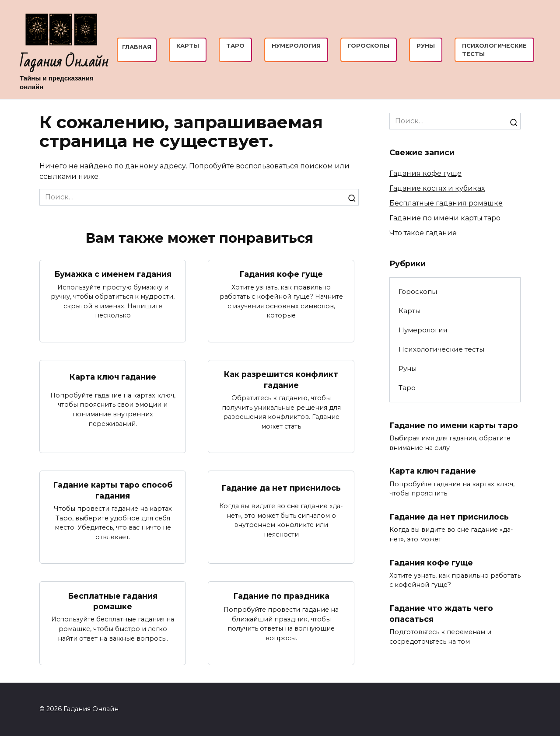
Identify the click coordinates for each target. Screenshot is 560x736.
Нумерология (296, 46)
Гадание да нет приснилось (281, 488)
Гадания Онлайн (64, 62)
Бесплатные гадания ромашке (113, 601)
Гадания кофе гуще (281, 274)
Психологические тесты (441, 349)
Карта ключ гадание (113, 377)
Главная (137, 47)
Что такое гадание (423, 233)
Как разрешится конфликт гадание (281, 380)
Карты (188, 46)
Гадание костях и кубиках (437, 188)
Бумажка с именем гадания (113, 274)
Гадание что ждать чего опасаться (441, 614)
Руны (426, 46)
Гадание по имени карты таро (445, 218)
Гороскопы (369, 46)
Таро (235, 46)
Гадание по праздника (281, 596)
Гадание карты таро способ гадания (113, 491)
